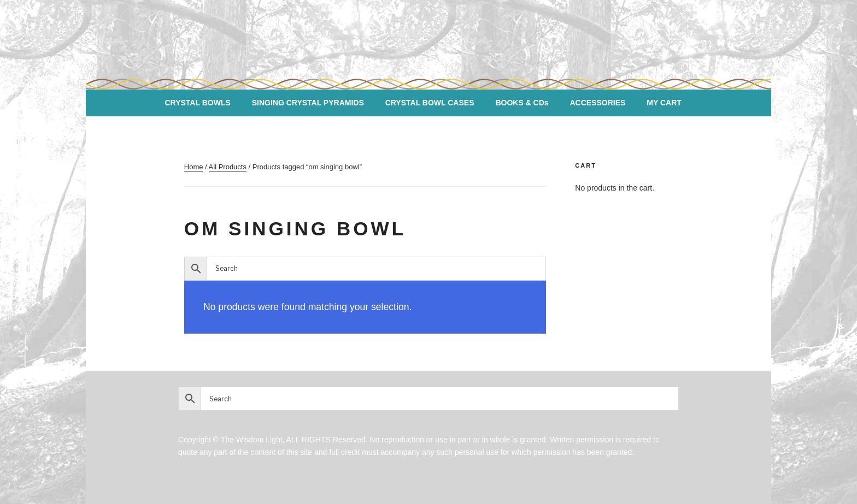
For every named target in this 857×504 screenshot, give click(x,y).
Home (194, 167)
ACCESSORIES (598, 103)
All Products (228, 167)
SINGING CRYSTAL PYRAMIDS (308, 103)
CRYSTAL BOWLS (197, 103)
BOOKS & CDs (522, 103)
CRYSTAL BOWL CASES (430, 103)
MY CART (664, 103)
